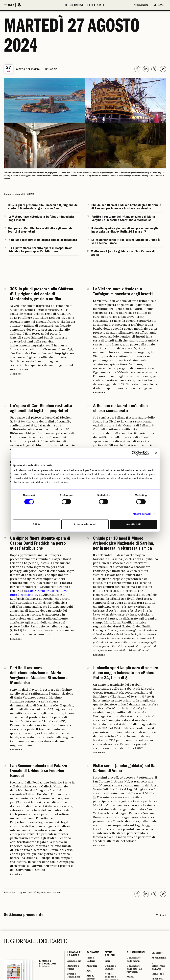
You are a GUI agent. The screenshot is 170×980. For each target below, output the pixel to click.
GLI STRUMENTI (137, 955)
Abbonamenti (141, 5)
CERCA (161, 5)
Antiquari (95, 969)
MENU (11, 5)
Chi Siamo (158, 953)
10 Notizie (51, 69)
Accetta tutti (134, 524)
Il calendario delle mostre (138, 967)
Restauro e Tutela (74, 971)
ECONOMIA (95, 953)
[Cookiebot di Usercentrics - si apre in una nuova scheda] (134, 453)
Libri (110, 963)
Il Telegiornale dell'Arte (160, 969)
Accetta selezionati (85, 524)
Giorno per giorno (28, 69)
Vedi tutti (161, 915)
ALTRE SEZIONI (112, 955)
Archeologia (75, 963)
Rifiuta (37, 524)
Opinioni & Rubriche (114, 971)
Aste (92, 975)
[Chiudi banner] (156, 453)
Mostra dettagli (142, 514)
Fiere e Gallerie (94, 961)
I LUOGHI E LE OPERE (74, 955)
